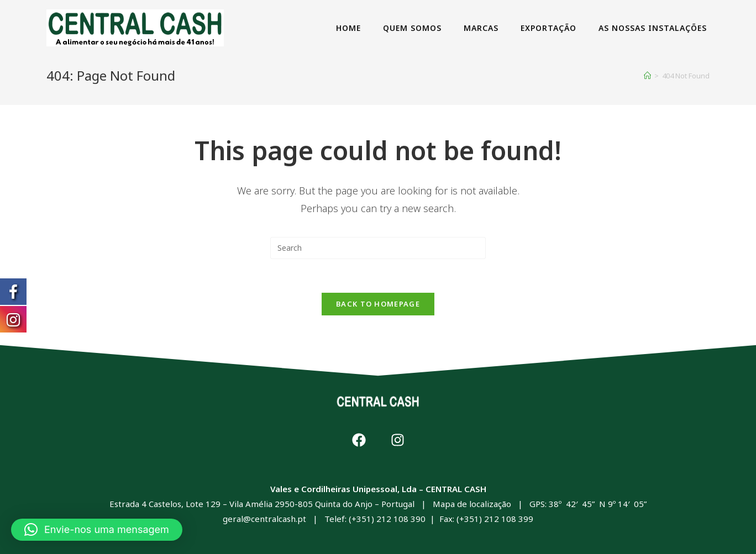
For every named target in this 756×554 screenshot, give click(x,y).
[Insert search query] (378, 248)
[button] (97, 530)
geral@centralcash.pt (264, 519)
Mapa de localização (472, 504)
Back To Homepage (378, 304)
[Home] (647, 76)
